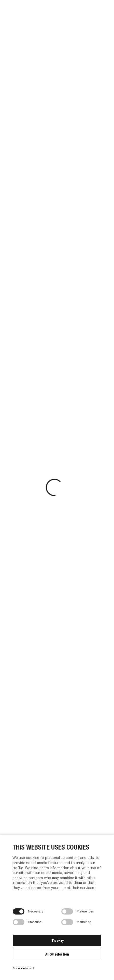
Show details (24, 968)
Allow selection (57, 954)
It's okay (57, 941)
